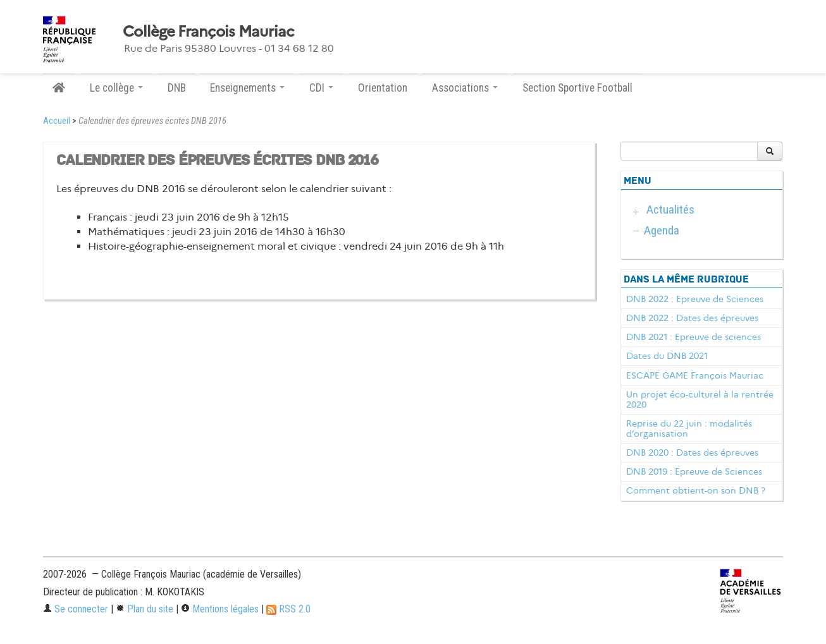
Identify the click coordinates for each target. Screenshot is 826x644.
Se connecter (76, 609)
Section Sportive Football (577, 88)
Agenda (662, 230)
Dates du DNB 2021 (667, 356)
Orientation (383, 88)
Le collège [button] (116, 88)
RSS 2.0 (288, 609)
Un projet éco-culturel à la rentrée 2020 (700, 399)
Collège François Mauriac (208, 32)
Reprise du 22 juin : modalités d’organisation (689, 428)
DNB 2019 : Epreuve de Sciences (694, 471)
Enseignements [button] (247, 88)
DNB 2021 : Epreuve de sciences (693, 337)
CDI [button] (321, 88)
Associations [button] (465, 88)
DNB (177, 88)
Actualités (670, 210)
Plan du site (145, 609)
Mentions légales (220, 609)
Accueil (57, 121)
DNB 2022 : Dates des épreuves (692, 318)
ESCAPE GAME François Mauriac (695, 375)
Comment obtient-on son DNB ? (696, 490)
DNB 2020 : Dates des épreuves (692, 453)
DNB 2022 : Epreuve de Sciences (695, 299)
